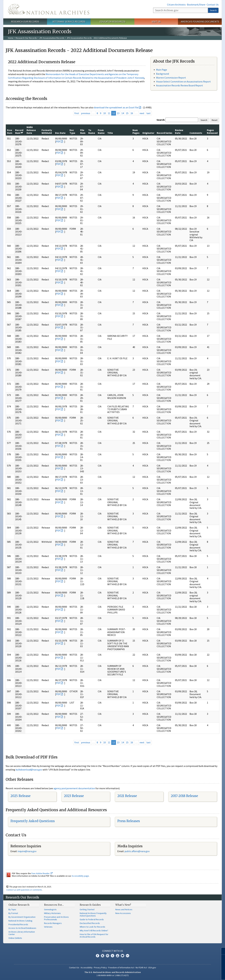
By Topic (12, 909)
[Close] (221, 951)
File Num (83, 131)
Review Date (179, 131)
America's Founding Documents (200, 22)
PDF (58, 141)
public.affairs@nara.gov (137, 851)
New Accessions (123, 913)
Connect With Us (113, 951)
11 (109, 113)
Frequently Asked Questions (33, 821)
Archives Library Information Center (22, 933)
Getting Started (87, 909)
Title (110, 133)
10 (105, 113)
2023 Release (74, 796)
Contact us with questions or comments (24, 890)
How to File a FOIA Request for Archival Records (94, 936)
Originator (148, 133)
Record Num (19, 131)
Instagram (107, 956)
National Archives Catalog (20, 921)
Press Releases (129, 821)
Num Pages (136, 131)
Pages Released (212, 131)
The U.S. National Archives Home (49, 9)
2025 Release (20, 796)
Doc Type (72, 131)
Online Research (19, 905)
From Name (101, 131)
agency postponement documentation (74, 788)
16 (132, 113)
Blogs (122, 956)
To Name (92, 131)
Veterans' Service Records (69, 22)
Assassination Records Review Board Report (180, 85)
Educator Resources (112, 22)
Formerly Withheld (47, 131)
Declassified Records (90, 923)
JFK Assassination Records (52, 38)
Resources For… (54, 905)
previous (86, 113)
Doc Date (60, 133)
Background (162, 74)
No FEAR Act (141, 968)
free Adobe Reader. (42, 873)
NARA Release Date (31, 130)
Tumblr (112, 956)
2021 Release (127, 796)
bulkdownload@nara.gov (29, 770)
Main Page (162, 70)
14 (123, 113)
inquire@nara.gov (27, 851)
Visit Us (156, 22)
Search (213, 10)
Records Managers (53, 923)
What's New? (123, 905)
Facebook (97, 956)
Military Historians (52, 913)
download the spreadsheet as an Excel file (116, 107)
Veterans (48, 927)
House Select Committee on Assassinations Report (183, 81)
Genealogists (50, 909)
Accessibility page (80, 876)
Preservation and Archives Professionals (56, 918)
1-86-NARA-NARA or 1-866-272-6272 (113, 975)
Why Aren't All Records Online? (94, 931)
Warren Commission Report (171, 78)
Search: (161, 120)
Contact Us (213, 5)
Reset (215, 120)
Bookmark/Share (196, 5)
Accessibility (87, 968)
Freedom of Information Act (121, 968)
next (142, 113)
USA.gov (152, 968)
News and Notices (124, 909)
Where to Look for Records (92, 927)
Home (11, 38)
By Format (13, 913)
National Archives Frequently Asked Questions (93, 914)
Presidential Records (18, 924)
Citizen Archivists (176, 5)
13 (118, 113)
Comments (196, 133)
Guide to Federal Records (92, 919)
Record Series (165, 133)
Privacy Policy (100, 968)
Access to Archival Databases (22, 928)
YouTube (117, 956)
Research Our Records (25, 22)
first (77, 113)
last (149, 113)
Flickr (127, 956)
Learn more (197, 974)
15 (127, 113)
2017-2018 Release (184, 796)
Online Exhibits (15, 938)
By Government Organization (22, 917)
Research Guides (90, 905)
